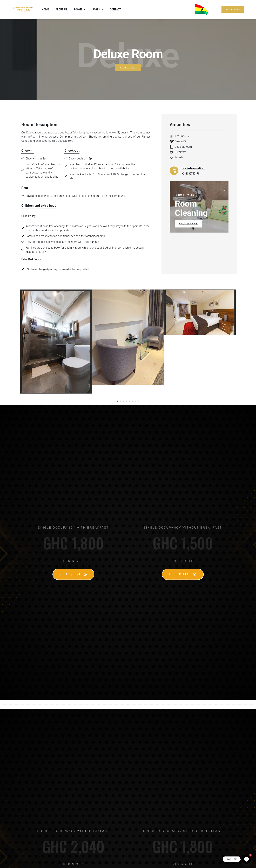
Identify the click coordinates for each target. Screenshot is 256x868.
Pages (98, 9)
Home (45, 9)
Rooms (80, 9)
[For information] (174, 171)
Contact (115, 9)
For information (193, 168)
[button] (24, 344)
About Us (61, 9)
